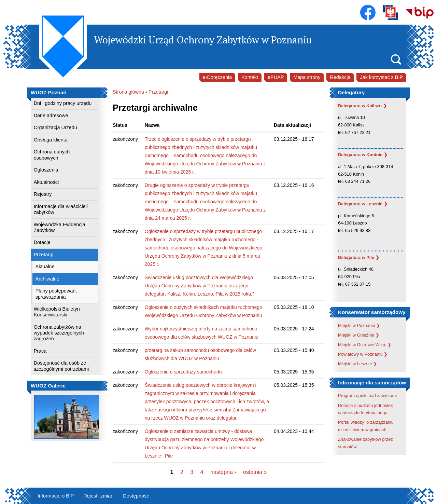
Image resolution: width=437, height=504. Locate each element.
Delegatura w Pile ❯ (359, 257)
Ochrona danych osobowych (52, 155)
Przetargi (44, 255)
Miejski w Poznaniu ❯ (359, 325)
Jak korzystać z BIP (381, 77)
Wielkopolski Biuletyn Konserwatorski (57, 312)
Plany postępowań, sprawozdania (56, 294)
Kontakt (250, 77)
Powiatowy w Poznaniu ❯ (363, 354)
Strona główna (128, 92)
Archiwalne (47, 279)
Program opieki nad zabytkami (367, 396)
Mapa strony (307, 77)
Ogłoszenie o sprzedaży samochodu (183, 372)
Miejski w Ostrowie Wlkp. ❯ (365, 345)
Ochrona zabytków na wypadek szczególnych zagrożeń (59, 333)
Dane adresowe (51, 115)
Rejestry (43, 194)
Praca (40, 351)
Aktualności (46, 182)
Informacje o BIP (56, 496)
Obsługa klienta (51, 140)
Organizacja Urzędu (55, 127)
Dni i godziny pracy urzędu (63, 103)
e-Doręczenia (217, 77)
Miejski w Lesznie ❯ (357, 364)
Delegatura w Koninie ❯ (363, 155)
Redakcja (340, 77)
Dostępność (136, 496)
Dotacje (42, 242)
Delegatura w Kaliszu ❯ (362, 106)
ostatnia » (255, 472)
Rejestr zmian (98, 496)
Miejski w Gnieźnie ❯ (359, 335)
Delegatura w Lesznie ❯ (363, 204)
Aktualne (45, 267)
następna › (223, 472)
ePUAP (276, 77)
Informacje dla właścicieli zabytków (61, 209)
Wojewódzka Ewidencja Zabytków (60, 227)
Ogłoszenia (46, 170)
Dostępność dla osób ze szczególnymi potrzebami (61, 366)
